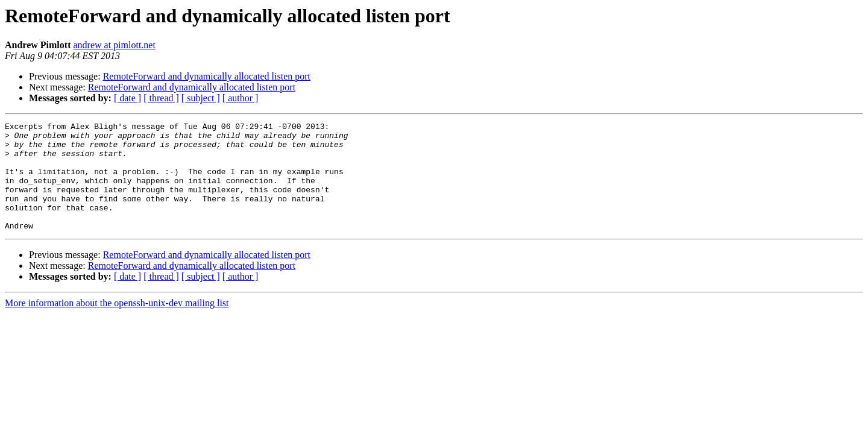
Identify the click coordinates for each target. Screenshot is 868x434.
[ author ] (241, 98)
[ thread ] (161, 98)
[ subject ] (201, 98)
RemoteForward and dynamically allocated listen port (207, 76)
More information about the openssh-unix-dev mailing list (117, 325)
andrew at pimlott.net (114, 45)
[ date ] (127, 98)
